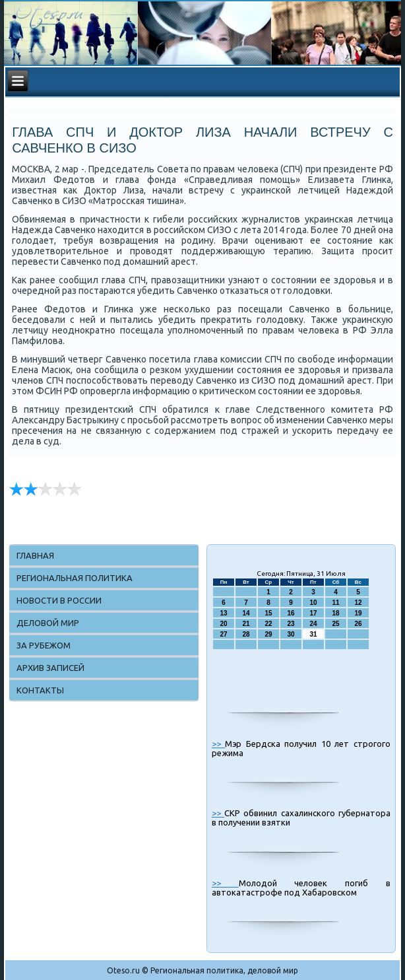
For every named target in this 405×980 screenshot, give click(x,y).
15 (268, 613)
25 (335, 624)
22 (268, 624)
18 (335, 613)
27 (223, 634)
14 (246, 613)
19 (358, 613)
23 (291, 624)
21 (246, 624)
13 (223, 613)
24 (313, 624)
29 (268, 634)
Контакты (40, 690)
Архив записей (50, 668)
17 (313, 613)
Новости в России (59, 600)
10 (313, 603)
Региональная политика (75, 578)
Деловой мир (48, 623)
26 (358, 624)
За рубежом (44, 645)
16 (291, 613)
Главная (35, 555)
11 (335, 603)
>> (218, 744)
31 (313, 634)
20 (223, 624)
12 (358, 603)
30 (291, 634)
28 (246, 634)
